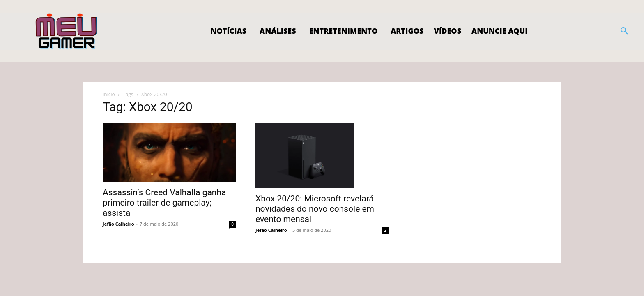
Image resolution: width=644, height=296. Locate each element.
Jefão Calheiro (118, 224)
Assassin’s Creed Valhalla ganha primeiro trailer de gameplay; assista (164, 203)
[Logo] (67, 31)
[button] (624, 31)
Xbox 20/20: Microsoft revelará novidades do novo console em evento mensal (315, 209)
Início (109, 94)
